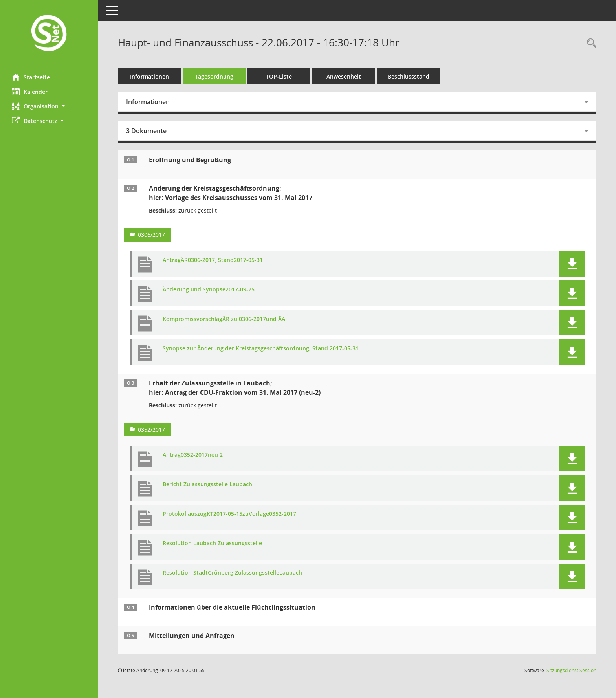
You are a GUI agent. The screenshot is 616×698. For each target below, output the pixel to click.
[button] (49, 106)
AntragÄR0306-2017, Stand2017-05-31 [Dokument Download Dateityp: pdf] (213, 260)
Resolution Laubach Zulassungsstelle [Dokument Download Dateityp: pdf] (212, 543)
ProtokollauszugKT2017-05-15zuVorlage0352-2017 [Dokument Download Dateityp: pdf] (229, 514)
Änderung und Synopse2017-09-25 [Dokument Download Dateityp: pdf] (209, 290)
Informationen (149, 76)
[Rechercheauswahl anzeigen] (590, 43)
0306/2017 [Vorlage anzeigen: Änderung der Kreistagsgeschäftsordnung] (151, 235)
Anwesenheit (344, 76)
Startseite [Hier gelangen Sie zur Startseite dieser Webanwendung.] (31, 77)
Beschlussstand (409, 76)
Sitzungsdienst (571, 670)
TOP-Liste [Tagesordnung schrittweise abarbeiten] (279, 76)
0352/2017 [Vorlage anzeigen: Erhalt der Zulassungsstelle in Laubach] (151, 430)
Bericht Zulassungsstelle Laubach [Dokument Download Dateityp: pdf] (207, 485)
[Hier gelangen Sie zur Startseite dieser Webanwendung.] (49, 34)
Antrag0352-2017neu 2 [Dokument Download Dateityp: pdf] (193, 455)
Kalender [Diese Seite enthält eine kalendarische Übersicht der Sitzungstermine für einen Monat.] (30, 92)
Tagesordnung (214, 76)
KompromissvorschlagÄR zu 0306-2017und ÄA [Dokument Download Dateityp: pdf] (224, 319)
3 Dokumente (146, 131)
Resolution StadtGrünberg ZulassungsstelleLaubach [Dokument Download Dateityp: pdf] (232, 573)
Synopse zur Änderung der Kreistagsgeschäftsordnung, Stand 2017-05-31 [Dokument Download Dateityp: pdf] (261, 349)
